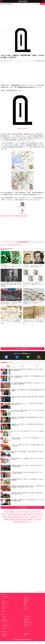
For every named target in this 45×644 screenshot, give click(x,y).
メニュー (1, 1)
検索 (44, 1)
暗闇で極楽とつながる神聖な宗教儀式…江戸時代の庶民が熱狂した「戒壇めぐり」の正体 (28, 452)
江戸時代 (7, 512)
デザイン (28, 517)
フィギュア (40, 517)
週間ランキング (27, 626)
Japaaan (23, 1)
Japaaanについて (28, 618)
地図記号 (15, 245)
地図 (10, 245)
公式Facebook (6, 357)
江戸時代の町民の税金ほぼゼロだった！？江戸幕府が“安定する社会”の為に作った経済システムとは (27, 404)
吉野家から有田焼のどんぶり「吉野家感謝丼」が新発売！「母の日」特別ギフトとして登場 (27, 459)
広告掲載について (6, 620)
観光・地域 (4, 607)
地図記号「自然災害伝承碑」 (22, 128)
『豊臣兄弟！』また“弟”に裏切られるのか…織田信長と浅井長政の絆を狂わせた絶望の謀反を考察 (27, 425)
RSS (39, 357)
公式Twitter (17, 357)
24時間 (8, 366)
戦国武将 (11, 514)
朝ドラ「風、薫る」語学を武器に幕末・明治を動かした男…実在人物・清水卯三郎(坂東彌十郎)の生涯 (27, 370)
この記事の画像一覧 (23, 242)
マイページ (4, 622)
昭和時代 (17, 522)
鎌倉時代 (7, 519)
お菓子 (21, 514)
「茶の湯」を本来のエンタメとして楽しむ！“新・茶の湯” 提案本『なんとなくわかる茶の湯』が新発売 (27, 438)
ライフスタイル (4, 61)
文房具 (34, 517)
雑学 (16, 514)
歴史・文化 (26, 609)
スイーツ (5, 514)
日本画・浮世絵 (27, 599)
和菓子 (25, 605)
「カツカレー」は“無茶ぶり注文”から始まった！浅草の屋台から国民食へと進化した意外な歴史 (27, 445)
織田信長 (13, 519)
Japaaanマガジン (28, 616)
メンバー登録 (43, 4)
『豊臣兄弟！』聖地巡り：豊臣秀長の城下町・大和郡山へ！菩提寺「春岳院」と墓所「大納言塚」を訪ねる (27, 493)
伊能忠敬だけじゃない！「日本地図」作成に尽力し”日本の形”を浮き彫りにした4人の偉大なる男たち (34, 322)
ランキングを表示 (22, 507)
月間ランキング (5, 628)
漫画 (30, 514)
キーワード (9, 61)
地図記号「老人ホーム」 (22, 207)
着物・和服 (26, 601)
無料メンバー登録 (28, 622)
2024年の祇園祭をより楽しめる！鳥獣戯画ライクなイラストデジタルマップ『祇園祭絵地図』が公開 (11, 322)
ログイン (38, 4)
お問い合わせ (27, 620)
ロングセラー (38, 512)
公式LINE (28, 357)
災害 (20, 245)
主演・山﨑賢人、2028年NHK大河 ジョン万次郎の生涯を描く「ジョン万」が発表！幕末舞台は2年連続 (27, 500)
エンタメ (26, 607)
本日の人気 (4, 626)
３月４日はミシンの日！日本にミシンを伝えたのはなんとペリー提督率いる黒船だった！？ (33, 266)
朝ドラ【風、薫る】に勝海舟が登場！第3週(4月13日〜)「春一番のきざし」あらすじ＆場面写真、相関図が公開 (27, 383)
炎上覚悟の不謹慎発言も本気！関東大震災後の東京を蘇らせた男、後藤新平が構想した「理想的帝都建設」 (11, 284)
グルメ (4, 605)
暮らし (4, 609)
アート (4, 599)
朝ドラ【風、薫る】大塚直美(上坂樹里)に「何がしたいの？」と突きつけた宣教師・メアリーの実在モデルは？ (27, 411)
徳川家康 (17, 517)
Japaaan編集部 (37, 61)
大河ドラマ (19, 512)
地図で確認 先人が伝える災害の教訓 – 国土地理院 (14, 216)
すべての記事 (5, 597)
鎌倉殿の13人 (32, 519)
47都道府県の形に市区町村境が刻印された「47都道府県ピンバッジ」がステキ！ (34, 303)
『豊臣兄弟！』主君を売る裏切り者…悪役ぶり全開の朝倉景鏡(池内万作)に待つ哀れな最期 (28, 390)
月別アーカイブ (27, 624)
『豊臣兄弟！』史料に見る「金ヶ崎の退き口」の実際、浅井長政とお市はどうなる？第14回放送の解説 (27, 466)
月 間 (37, 366)
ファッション (5, 601)
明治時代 (11, 517)
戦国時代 (13, 512)
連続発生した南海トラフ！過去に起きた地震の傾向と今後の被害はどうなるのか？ (11, 303)
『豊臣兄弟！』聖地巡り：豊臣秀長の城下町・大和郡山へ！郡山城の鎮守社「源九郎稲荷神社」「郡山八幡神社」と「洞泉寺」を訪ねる (27, 487)
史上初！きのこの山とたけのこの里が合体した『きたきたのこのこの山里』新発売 (27, 432)
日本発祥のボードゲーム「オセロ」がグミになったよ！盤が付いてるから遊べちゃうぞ (11, 266)
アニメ (32, 512)
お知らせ (4, 618)
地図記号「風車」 (23, 213)
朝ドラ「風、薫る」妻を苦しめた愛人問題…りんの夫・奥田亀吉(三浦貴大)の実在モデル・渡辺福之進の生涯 (28, 377)
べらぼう (41, 514)
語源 (22, 522)
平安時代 (26, 512)
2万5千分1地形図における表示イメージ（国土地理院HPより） (22, 190)
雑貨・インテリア (6, 603)
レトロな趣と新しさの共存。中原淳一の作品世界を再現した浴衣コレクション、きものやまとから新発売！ (27, 473)
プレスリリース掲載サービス (22, 349)
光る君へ (25, 519)
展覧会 (19, 519)
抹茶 (23, 517)
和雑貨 (25, 603)
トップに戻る (41, 591)
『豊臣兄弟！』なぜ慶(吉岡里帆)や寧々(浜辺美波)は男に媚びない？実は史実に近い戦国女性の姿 (28, 418)
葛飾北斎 (39, 519)
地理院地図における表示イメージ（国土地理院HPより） (23, 170)
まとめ (25, 597)
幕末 (26, 514)
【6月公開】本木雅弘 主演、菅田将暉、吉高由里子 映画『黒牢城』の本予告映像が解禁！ (27, 397)
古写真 (4, 611)
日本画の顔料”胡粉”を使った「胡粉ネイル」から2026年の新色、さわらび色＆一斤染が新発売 (27, 480)
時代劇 (5, 517)
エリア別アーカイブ (6, 624)
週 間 (22, 366)
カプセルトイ (28, 522)
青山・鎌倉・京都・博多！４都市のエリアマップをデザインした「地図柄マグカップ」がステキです (33, 284)
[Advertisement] (22, 16)
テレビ (35, 514)
